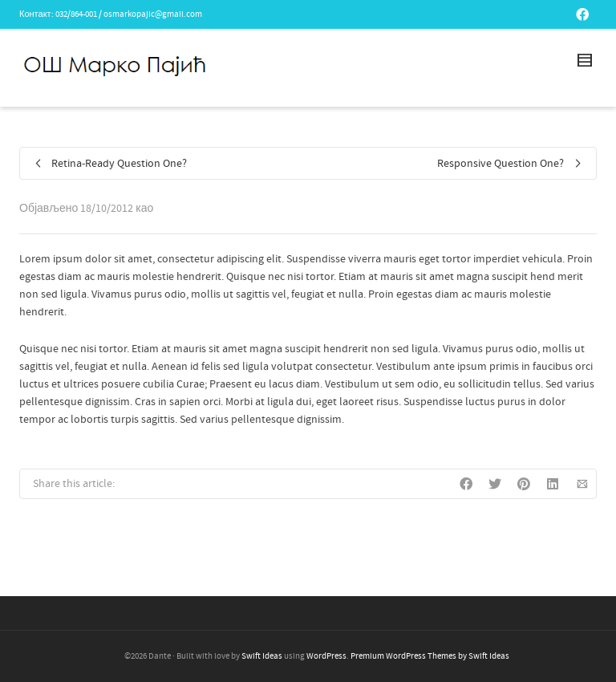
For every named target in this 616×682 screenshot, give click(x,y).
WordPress (326, 656)
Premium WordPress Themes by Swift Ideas (430, 656)
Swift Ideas (262, 656)
